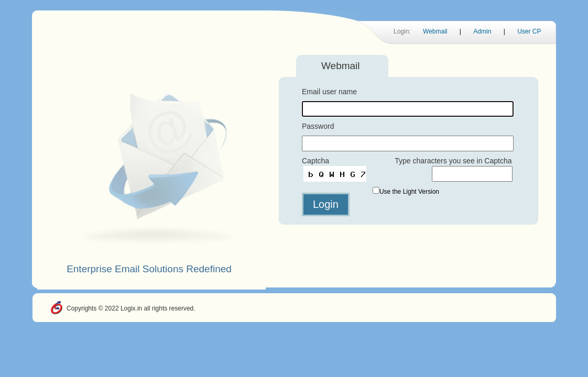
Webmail (435, 31)
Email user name (329, 92)
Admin (482, 31)
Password (318, 126)
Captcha (315, 161)
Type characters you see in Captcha (453, 161)
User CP (529, 31)
